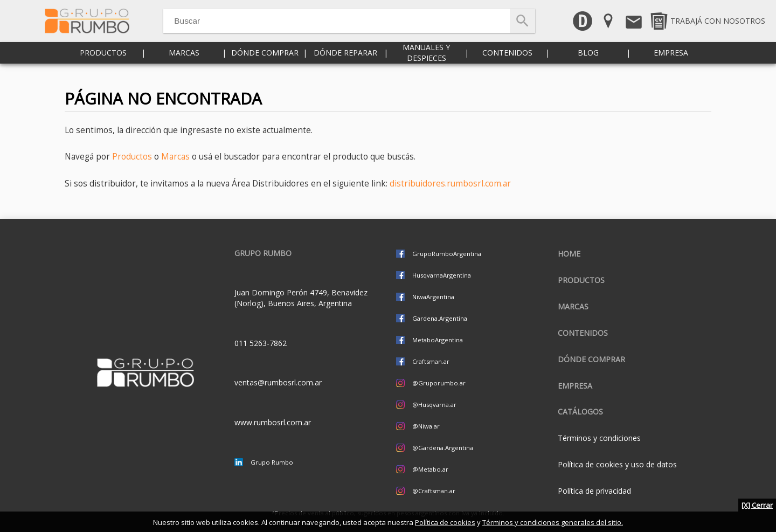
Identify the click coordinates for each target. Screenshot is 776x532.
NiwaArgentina (433, 297)
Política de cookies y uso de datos (617, 464)
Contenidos (507, 64)
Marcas (184, 64)
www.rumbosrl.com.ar (273, 422)
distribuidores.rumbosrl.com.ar (450, 184)
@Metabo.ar (430, 469)
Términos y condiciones (599, 438)
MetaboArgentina (438, 340)
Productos (103, 64)
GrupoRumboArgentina (447, 254)
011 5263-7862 (261, 343)
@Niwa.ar (426, 426)
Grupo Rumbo (272, 462)
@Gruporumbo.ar (439, 383)
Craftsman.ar (431, 361)
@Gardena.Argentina (443, 448)
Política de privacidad (594, 491)
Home (569, 254)
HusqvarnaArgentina (442, 275)
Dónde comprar (265, 64)
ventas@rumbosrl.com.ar (278, 382)
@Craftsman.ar (434, 491)
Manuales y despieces (426, 64)
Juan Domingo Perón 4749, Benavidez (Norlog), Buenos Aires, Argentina (301, 298)
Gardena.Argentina (440, 318)
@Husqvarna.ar (434, 405)
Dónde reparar (345, 64)
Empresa (671, 64)
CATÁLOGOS (580, 412)
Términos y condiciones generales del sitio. (553, 522)
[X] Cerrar (757, 505)
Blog (588, 64)
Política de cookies (445, 522)
